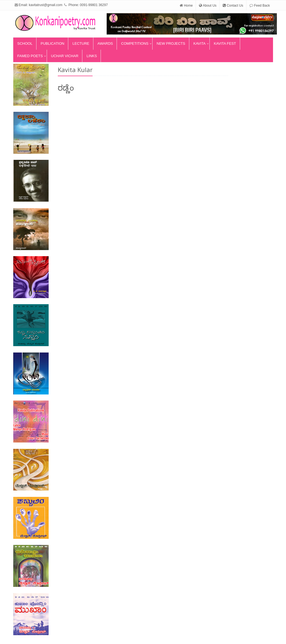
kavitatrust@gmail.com (46, 5)
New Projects (171, 43)
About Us (208, 6)
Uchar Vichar (65, 56)
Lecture (81, 43)
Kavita (200, 43)
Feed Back (260, 6)
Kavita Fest (225, 43)
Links (92, 56)
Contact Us (233, 6)
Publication (53, 43)
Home (186, 6)
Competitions (135, 43)
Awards (105, 43)
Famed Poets (30, 56)
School (25, 43)
